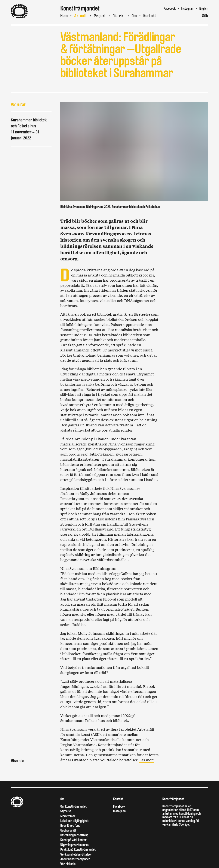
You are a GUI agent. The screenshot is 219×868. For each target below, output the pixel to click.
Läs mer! (146, 760)
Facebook (170, 8)
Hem (64, 16)
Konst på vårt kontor (73, 840)
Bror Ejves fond (70, 825)
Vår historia (68, 864)
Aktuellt (81, 16)
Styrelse (66, 811)
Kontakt (150, 16)
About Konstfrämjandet (75, 859)
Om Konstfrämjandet (73, 806)
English (204, 8)
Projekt (100, 16)
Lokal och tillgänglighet (74, 821)
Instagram (188, 8)
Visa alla (18, 761)
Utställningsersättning (74, 835)
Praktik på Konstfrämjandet (78, 849)
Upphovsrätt (68, 830)
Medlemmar (68, 816)
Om (134, 16)
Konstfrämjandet (173, 799)
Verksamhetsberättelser (76, 854)
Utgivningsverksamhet (75, 845)
